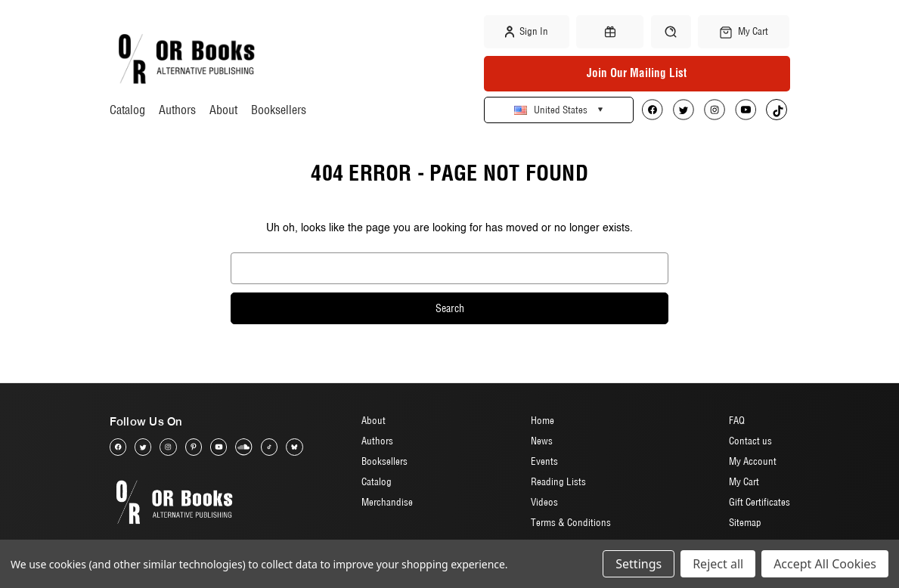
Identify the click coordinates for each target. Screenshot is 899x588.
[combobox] (449, 268)
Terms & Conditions (571, 522)
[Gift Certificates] (610, 32)
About (223, 110)
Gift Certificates (759, 502)
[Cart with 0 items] (744, 32)
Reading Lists (558, 481)
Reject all (718, 564)
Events (544, 461)
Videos (544, 502)
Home (542, 420)
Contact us (750, 441)
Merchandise (387, 502)
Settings (639, 564)
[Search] (671, 31)
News (542, 441)
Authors (177, 110)
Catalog (127, 110)
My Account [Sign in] (753, 461)
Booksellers (279, 110)
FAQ (737, 420)
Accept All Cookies (825, 564)
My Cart (744, 481)
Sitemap (745, 522)
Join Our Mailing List (637, 73)
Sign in (527, 32)
